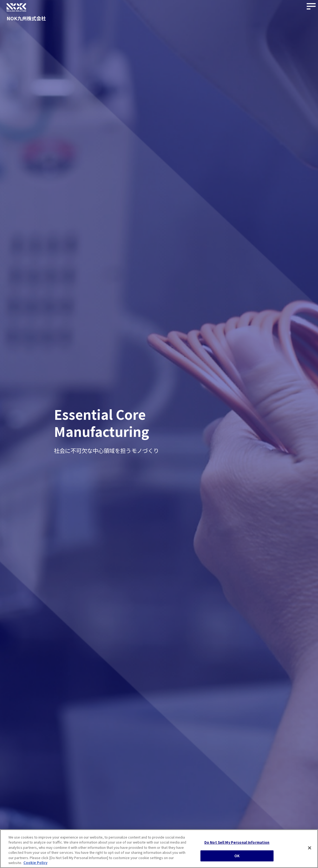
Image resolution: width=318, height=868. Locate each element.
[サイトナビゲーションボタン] (311, 7)
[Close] (310, 848)
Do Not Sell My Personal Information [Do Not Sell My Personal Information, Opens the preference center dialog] (237, 842)
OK (237, 856)
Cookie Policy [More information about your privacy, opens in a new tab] (35, 863)
